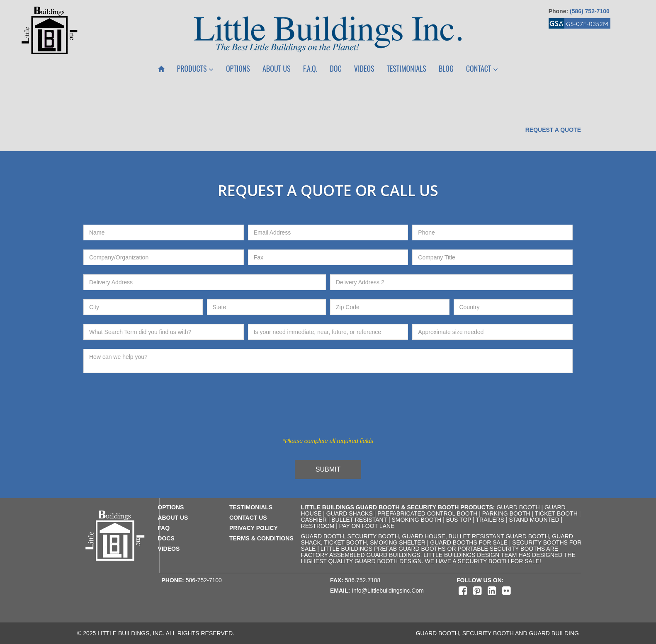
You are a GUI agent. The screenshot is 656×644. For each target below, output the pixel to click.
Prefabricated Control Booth (427, 513)
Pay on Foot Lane (367, 526)
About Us (277, 68)
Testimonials (407, 68)
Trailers (490, 520)
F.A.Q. (310, 68)
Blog (446, 68)
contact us (248, 518)
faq (164, 528)
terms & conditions (261, 538)
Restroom (318, 526)
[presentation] (321, 410)
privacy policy (254, 528)
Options (238, 68)
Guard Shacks (350, 513)
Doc (335, 68)
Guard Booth (518, 507)
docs (166, 538)
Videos (364, 68)
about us (173, 518)
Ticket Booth (556, 513)
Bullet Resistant (359, 520)
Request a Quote (553, 130)
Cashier (314, 520)
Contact (482, 68)
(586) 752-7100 (590, 11)
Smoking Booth (416, 520)
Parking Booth (506, 513)
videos (169, 549)
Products (195, 68)
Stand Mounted (534, 520)
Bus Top (459, 520)
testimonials (251, 507)
